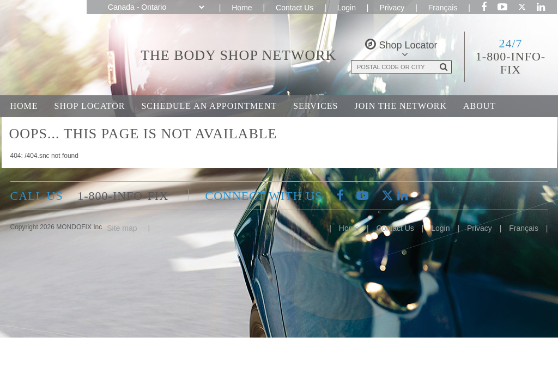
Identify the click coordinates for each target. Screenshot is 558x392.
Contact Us (295, 8)
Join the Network (401, 106)
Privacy (392, 8)
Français (443, 8)
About (480, 106)
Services (316, 106)
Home (242, 8)
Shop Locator (90, 106)
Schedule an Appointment (209, 106)
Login (347, 8)
